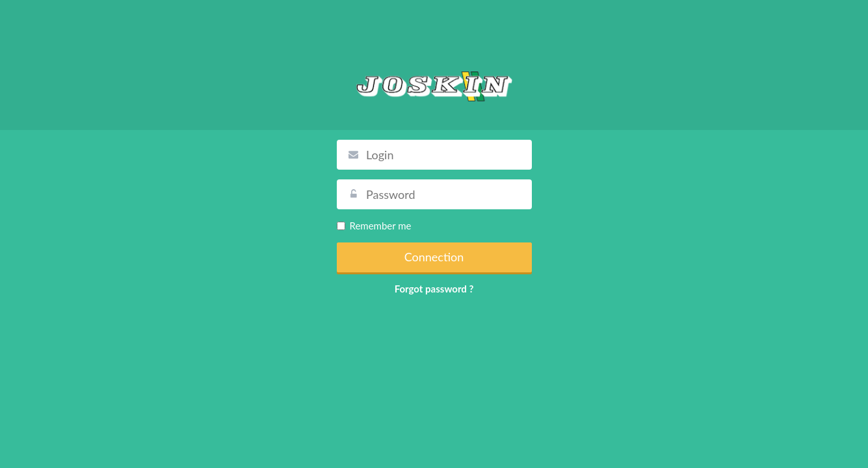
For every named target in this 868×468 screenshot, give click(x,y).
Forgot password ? (434, 289)
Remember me (374, 226)
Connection (434, 257)
